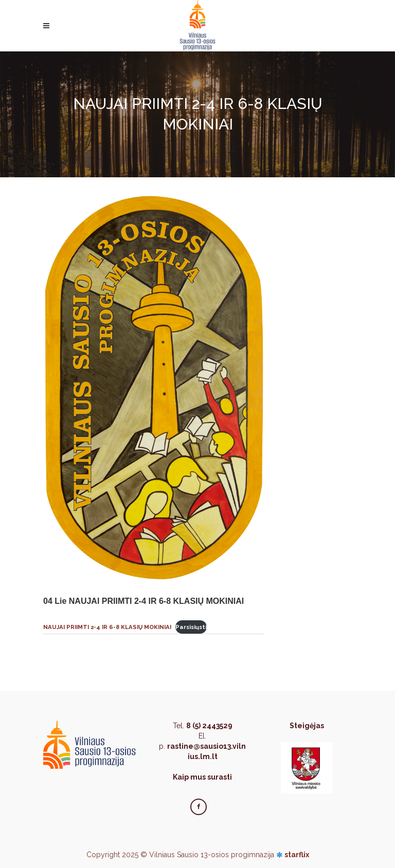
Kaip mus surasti (202, 777)
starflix (297, 855)
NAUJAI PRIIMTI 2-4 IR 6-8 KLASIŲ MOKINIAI (107, 627)
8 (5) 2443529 (209, 726)
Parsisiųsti (191, 627)
